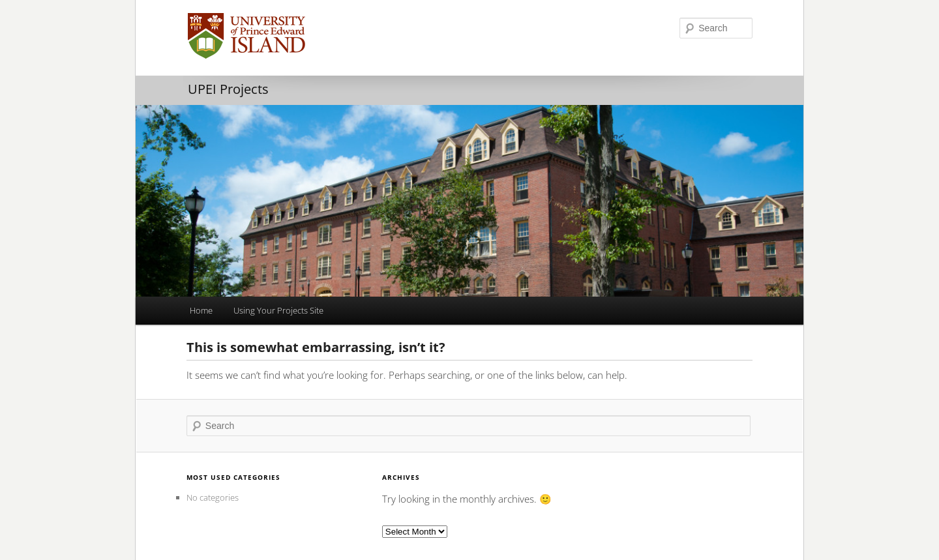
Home (201, 310)
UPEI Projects (228, 89)
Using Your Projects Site (278, 310)
